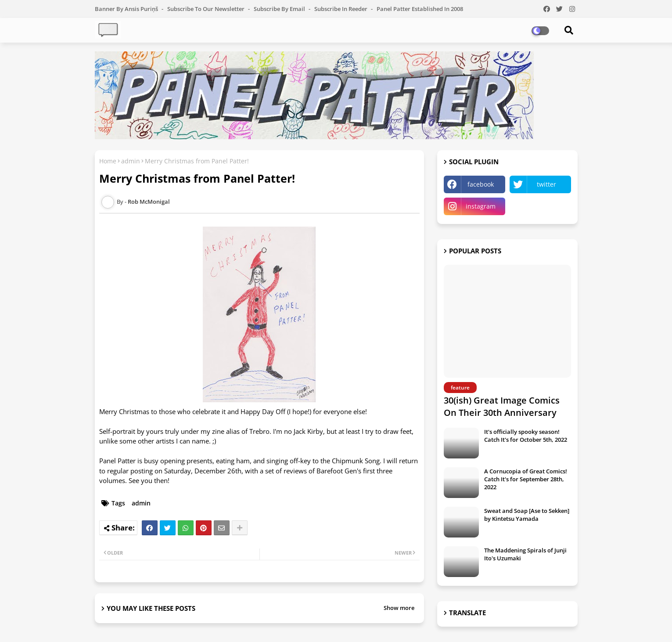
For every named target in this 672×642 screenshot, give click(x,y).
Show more (399, 608)
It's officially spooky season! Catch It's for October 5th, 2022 (526, 436)
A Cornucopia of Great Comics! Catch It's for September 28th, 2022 (526, 479)
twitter (546, 184)
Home (108, 161)
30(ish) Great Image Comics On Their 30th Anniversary (502, 406)
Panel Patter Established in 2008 (420, 9)
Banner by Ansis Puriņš (127, 9)
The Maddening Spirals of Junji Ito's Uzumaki (525, 554)
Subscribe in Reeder (341, 9)
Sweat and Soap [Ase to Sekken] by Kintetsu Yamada (527, 515)
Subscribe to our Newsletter (207, 9)
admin (131, 161)
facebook (481, 184)
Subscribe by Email (280, 9)
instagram (481, 206)
